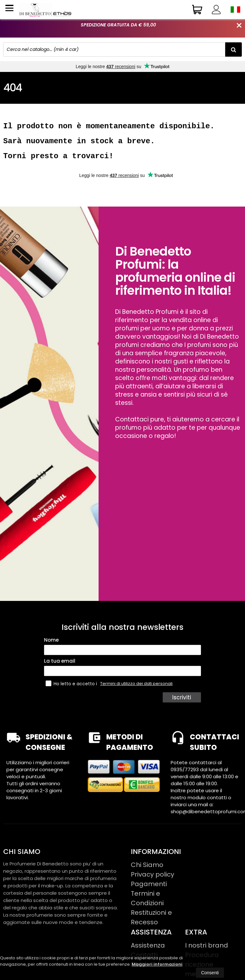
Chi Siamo (147, 871)
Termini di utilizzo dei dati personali (136, 689)
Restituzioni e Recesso (151, 923)
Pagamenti (149, 890)
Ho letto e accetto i (72, 689)
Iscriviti (183, 703)
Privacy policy (152, 880)
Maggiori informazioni (157, 964)
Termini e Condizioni (147, 904)
